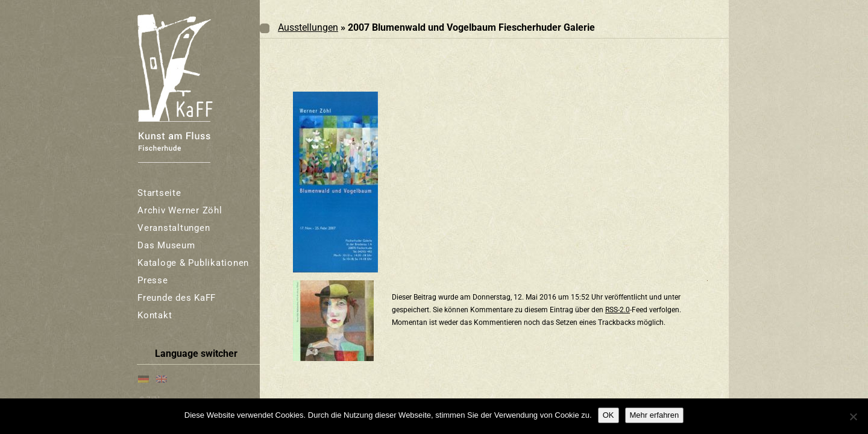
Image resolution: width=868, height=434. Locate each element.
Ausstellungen (308, 27)
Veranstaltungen (174, 228)
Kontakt (155, 315)
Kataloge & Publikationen (193, 263)
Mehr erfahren (655, 415)
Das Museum (166, 245)
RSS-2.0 (618, 310)
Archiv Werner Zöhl (180, 210)
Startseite (159, 193)
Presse (153, 280)
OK (609, 415)
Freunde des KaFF (177, 298)
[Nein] (853, 417)
